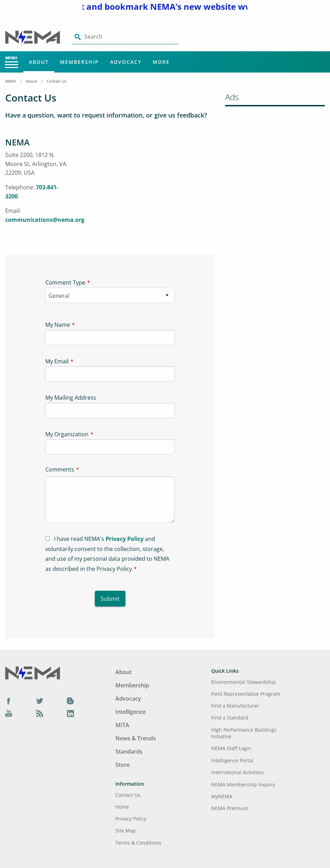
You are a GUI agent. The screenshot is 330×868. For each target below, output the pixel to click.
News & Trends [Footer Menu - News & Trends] (136, 738)
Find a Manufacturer (235, 706)
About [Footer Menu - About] (124, 672)
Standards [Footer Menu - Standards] (129, 752)
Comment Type (65, 282)
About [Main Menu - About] (39, 62)
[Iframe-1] (147, 189)
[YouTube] (9, 713)
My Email (57, 361)
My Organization (67, 434)
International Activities (237, 772)
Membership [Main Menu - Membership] (79, 62)
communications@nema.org (45, 220)
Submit (110, 599)
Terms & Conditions (138, 843)
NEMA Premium (230, 808)
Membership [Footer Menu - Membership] (132, 685)
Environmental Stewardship (244, 682)
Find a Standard (230, 718)
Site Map (126, 831)
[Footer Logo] (33, 672)
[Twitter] (40, 701)
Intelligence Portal (232, 760)
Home (122, 807)
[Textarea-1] (110, 500)
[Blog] (70, 701)
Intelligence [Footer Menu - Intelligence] (131, 712)
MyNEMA (222, 796)
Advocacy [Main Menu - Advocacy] (126, 62)
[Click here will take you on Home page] (33, 37)
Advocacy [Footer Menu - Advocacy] (128, 699)
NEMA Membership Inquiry (243, 784)
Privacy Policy (125, 539)
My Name (58, 325)
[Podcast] (40, 713)
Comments (60, 469)
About (31, 81)
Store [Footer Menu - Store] (122, 765)
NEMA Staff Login (231, 748)
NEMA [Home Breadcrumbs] (11, 81)
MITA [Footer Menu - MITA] (122, 725)
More (161, 62)
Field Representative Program (246, 694)
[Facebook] (9, 701)
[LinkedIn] (70, 713)
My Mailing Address (71, 398)
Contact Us (56, 81)
